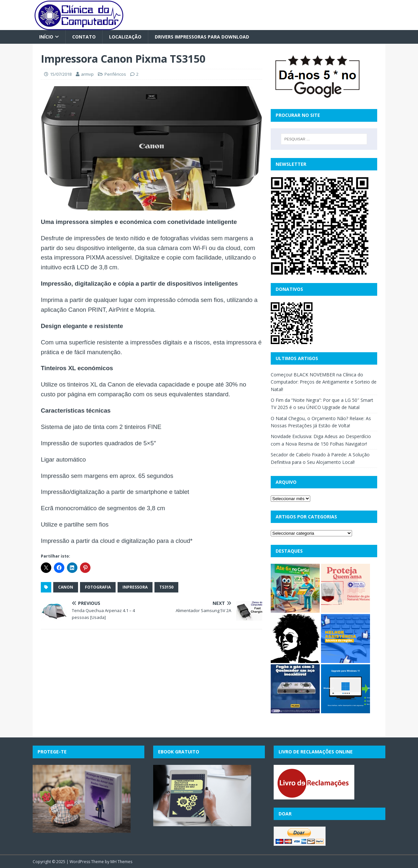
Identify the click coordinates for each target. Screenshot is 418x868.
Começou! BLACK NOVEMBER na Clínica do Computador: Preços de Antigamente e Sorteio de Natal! (324, 382)
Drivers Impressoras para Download (202, 37)
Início (46, 37)
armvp (87, 74)
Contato (84, 37)
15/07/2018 (61, 74)
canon (66, 587)
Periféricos (115, 74)
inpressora (135, 587)
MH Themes (121, 862)
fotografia (98, 587)
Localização (125, 37)
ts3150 (166, 587)
